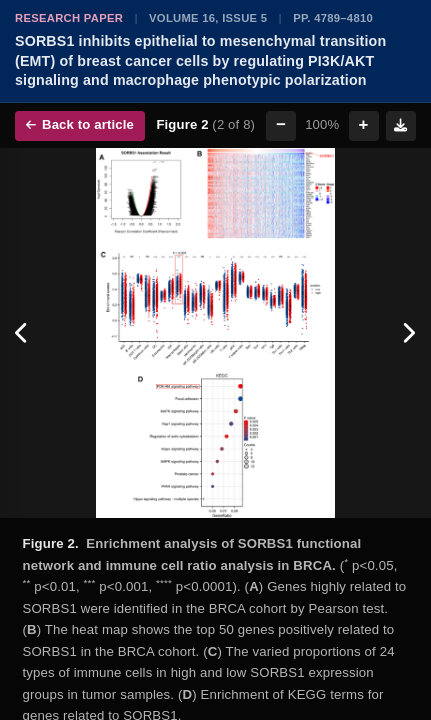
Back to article (80, 124)
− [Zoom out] (281, 124)
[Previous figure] (22, 333)
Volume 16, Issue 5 (208, 18)
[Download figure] (401, 126)
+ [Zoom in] (364, 124)
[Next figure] (408, 333)
